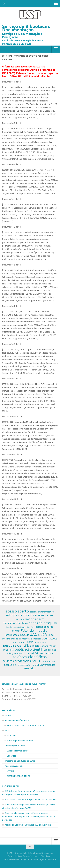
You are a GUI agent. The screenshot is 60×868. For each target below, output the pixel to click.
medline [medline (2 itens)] (6, 639)
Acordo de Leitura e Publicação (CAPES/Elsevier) (28, 825)
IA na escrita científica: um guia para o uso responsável (31, 799)
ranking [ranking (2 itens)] (10, 653)
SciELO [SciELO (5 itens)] (37, 661)
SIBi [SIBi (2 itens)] (15, 665)
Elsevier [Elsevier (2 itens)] (30, 627)
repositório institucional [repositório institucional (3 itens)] (40, 653)
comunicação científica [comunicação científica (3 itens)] (15, 623)
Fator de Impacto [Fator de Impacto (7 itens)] (34, 630)
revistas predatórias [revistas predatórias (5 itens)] (17, 661)
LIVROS (10, 771)
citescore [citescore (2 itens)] (19, 619)
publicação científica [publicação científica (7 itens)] (31, 649)
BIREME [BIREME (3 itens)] (40, 615)
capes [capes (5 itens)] (49, 615)
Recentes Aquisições (15, 766)
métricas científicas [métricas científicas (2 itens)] (31, 639)
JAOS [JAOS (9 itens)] (35, 634)
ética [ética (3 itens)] (33, 668)
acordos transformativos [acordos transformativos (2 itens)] (42, 612)
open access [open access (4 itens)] (50, 638)
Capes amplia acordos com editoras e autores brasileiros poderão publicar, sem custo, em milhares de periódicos (29, 816)
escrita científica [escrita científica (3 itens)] (44, 627)
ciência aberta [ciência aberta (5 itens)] (35, 619)
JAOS (7, 730)
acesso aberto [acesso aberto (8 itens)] (17, 611)
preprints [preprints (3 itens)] (8, 650)
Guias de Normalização (18, 751)
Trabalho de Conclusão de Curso (20, 761)
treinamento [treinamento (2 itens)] (24, 665)
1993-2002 (12, 736)
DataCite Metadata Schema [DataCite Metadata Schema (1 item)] (16, 627)
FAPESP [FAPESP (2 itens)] (16, 631)
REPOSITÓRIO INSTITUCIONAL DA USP (25, 725)
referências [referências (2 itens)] (20, 653)
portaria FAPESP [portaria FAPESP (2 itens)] (48, 646)
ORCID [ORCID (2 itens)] (30, 642)
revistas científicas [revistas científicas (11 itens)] (30, 657)
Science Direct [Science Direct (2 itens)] (50, 661)
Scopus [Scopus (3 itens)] (8, 665)
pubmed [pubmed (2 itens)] (52, 650)
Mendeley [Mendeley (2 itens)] (16, 639)
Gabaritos (11, 756)
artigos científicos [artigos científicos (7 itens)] (20, 615)
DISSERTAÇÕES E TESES (18, 776)
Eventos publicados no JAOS (20, 741)
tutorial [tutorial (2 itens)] (35, 665)
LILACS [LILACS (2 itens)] (51, 635)
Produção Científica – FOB (17, 720)
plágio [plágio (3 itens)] (36, 646)
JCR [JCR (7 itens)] (44, 635)
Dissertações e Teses (15, 746)
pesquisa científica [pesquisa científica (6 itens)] (17, 646)
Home (8, 715)
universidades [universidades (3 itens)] (48, 665)
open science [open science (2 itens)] (20, 642)
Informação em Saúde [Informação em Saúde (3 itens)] (17, 635)
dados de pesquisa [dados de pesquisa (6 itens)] (43, 623)
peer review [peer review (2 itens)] (40, 642)
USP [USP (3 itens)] (26, 668)
